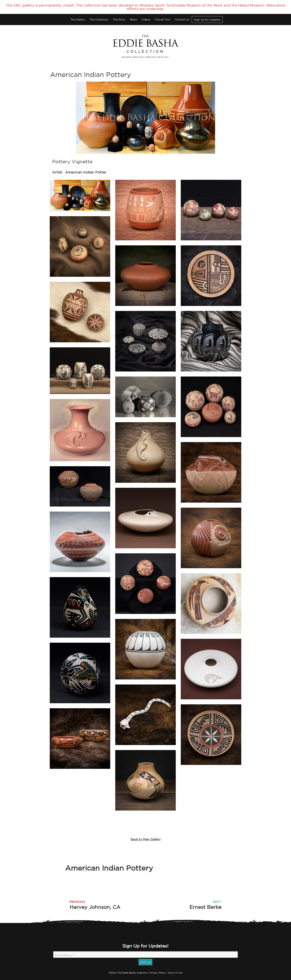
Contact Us (182, 20)
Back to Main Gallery (146, 839)
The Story (119, 20)
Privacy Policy (158, 973)
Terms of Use (175, 973)
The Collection (99, 20)
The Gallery (78, 20)
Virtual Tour (163, 20)
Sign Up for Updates (207, 20)
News (133, 20)
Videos (146, 20)
